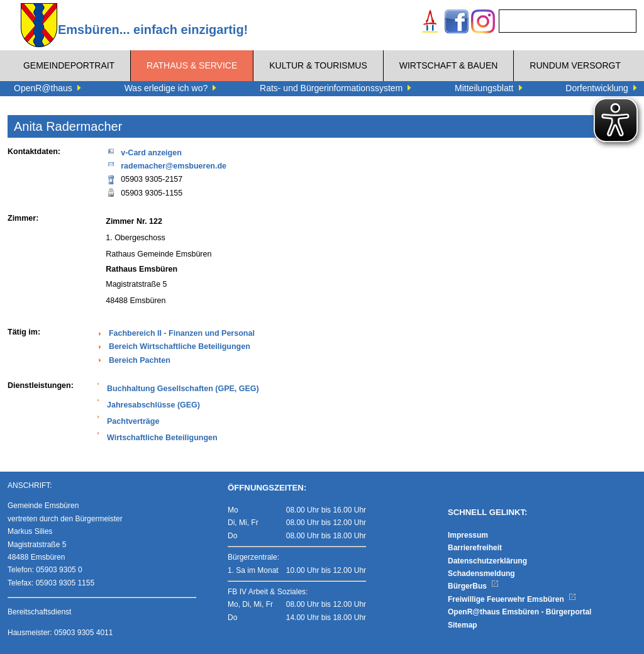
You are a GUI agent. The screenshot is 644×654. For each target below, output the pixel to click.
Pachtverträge (133, 421)
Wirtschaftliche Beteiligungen (162, 438)
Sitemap (463, 625)
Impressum (468, 535)
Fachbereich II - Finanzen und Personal (182, 333)
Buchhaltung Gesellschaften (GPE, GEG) (183, 389)
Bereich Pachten (140, 360)
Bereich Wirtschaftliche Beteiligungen (180, 346)
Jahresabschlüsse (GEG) (153, 405)
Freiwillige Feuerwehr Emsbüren (512, 599)
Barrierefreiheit (475, 548)
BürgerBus (473, 586)
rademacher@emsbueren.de (166, 165)
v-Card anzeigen (144, 152)
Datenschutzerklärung (487, 561)
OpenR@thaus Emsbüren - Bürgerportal (519, 612)
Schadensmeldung (481, 574)
